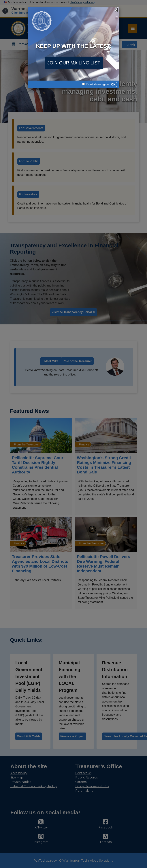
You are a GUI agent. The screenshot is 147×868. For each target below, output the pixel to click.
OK (113, 84)
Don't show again (96, 84)
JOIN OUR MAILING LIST (74, 63)
